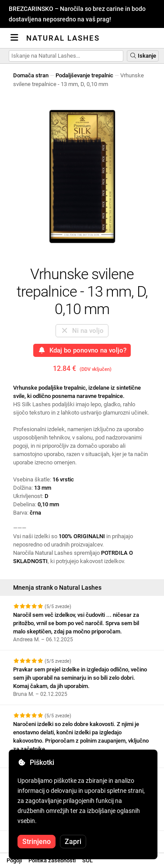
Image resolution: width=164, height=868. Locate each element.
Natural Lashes (63, 38)
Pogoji (14, 860)
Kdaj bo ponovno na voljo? (82, 350)
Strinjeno (37, 842)
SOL (87, 860)
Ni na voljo (82, 331)
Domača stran (31, 75)
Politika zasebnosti (52, 860)
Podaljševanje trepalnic (84, 75)
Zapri (73, 842)
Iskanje (143, 56)
